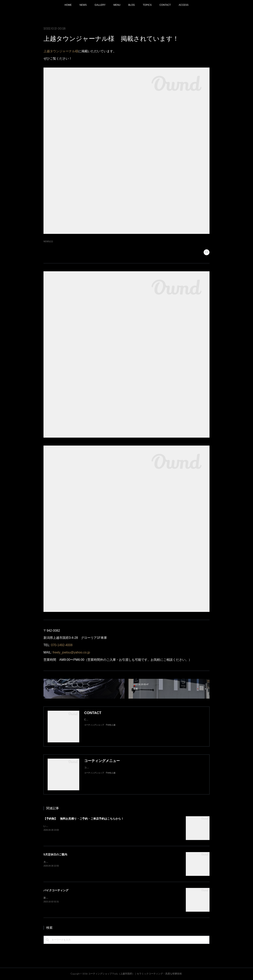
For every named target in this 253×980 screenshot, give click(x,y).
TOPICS (147, 5)
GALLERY (100, 5)
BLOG (132, 5)
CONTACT (165, 5)
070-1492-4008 (62, 645)
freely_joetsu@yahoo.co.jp (71, 652)
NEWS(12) (48, 241)
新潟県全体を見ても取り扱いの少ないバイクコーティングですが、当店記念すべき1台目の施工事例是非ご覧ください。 (107, 898)
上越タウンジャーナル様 (61, 51)
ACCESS (184, 5)
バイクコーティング (56, 890)
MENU (117, 5)
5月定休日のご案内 (55, 854)
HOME (68, 5)
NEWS (83, 5)
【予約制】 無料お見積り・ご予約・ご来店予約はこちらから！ (84, 819)
